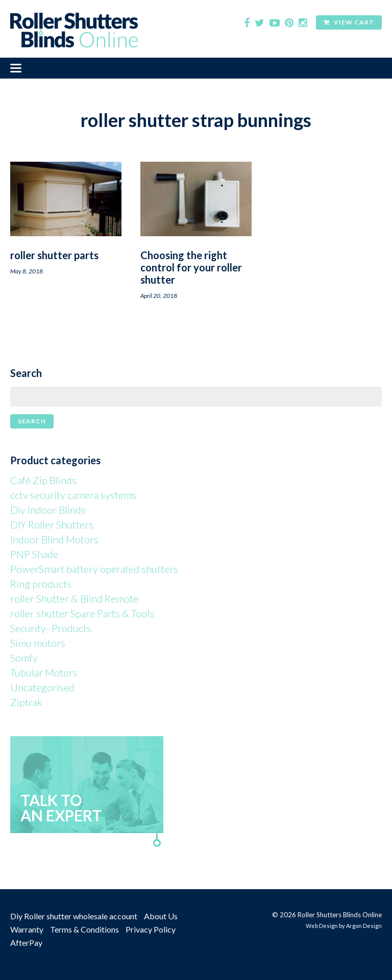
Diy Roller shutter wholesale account (74, 916)
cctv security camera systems (73, 495)
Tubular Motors (44, 672)
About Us (161, 916)
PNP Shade (34, 554)
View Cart (349, 22)
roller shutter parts (54, 255)
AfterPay (26, 943)
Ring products (41, 584)
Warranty (27, 929)
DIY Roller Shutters (52, 524)
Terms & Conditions (84, 929)
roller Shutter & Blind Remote (74, 598)
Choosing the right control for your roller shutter (191, 267)
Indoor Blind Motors (54, 539)
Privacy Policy (151, 929)
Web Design (322, 926)
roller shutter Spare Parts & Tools (82, 613)
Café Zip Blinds (43, 480)
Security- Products (51, 628)
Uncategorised (42, 687)
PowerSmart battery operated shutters (94, 569)
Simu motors (38, 643)
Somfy (24, 658)
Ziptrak (26, 702)
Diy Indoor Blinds (48, 510)
